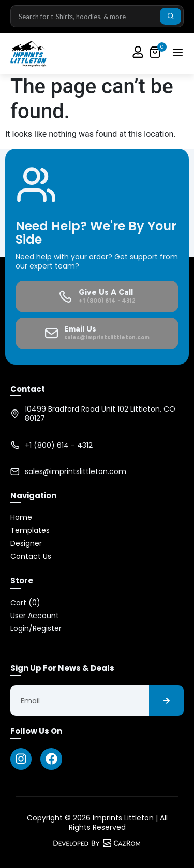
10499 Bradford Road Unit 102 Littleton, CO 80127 (100, 414)
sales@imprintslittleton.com (76, 471)
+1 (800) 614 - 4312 (59, 445)
